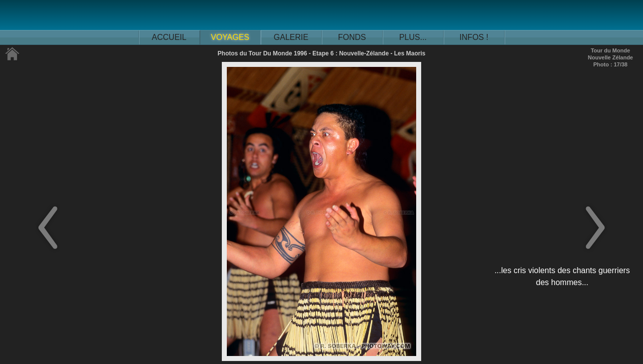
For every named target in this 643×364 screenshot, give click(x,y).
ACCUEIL (169, 37)
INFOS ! (474, 37)
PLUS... (413, 37)
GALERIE (291, 37)
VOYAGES (230, 37)
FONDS (352, 37)
